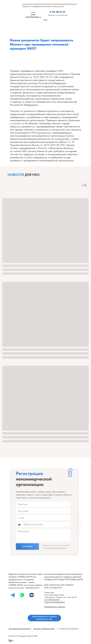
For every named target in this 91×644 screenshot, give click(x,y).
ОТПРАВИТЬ (27, 547)
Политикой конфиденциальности (55, 548)
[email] (43, 518)
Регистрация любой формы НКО (19, 629)
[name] (43, 504)
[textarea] (43, 535)
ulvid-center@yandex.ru (33, 15)
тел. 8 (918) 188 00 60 (52, 600)
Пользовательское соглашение (55, 607)
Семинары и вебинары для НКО (44, 629)
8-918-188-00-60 (57, 12)
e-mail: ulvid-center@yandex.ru (55, 602)
